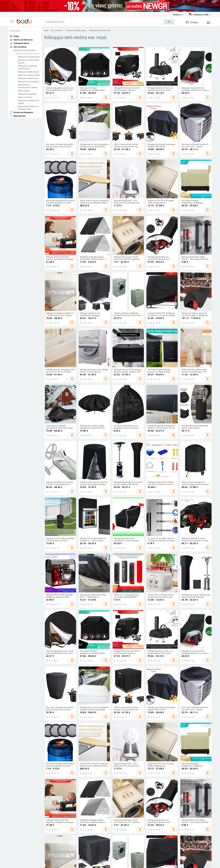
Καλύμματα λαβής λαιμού (28, 72)
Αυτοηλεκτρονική (51, 760)
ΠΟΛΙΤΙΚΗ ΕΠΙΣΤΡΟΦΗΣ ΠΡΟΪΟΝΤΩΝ (143, 818)
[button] (12, 21)
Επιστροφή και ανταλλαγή (21, 717)
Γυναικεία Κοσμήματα (189, 697)
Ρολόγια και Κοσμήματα (192, 677)
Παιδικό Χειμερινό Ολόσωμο (56, 707)
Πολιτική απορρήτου (51, 821)
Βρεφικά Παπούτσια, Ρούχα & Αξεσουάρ (124, 698)
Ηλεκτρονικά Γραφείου (88, 760)
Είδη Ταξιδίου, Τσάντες (87, 692)
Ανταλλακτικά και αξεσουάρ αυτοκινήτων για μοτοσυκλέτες (57, 754)
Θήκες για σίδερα (25, 97)
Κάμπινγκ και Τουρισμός (20, 738)
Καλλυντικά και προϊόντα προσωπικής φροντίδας (157, 756)
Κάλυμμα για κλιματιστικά (29, 57)
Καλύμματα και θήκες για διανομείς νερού (28, 108)
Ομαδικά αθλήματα (18, 758)
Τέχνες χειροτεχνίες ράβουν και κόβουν (159, 698)
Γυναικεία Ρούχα (51, 682)
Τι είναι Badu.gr (16, 682)
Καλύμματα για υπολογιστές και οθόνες (28, 86)
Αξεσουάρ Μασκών (154, 762)
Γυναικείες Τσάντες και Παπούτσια (92, 682)
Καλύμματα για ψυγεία (27, 94)
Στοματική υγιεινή (154, 740)
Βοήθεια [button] (178, 15)
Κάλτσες (48, 702)
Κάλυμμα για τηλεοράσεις (29, 82)
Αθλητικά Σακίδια (86, 709)
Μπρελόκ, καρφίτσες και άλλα (193, 687)
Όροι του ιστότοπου (51, 818)
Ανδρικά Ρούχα (50, 687)
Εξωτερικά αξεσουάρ (53, 733)
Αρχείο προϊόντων (18, 702)
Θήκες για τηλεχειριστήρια (29, 75)
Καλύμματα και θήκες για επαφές (28, 102)
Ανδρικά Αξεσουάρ (52, 697)
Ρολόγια (184, 692)
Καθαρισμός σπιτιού (154, 682)
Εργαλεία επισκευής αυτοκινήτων (58, 743)
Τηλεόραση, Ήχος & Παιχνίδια (90, 733)
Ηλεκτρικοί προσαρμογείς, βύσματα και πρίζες (93, 749)
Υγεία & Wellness (153, 750)
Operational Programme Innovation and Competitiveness (145, 844)
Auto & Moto (50, 728)
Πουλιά (115, 738)
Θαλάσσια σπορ (16, 753)
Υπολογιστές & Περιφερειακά (90, 738)
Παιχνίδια (116, 704)
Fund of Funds (110, 842)
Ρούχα (47, 677)
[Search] (104, 22)
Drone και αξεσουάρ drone (89, 743)
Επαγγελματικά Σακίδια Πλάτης (91, 697)
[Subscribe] (100, 797)
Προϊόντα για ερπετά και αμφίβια (126, 748)
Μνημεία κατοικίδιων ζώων (124, 758)
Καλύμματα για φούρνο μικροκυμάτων (27, 67)
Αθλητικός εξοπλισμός (19, 733)
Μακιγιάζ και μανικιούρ (156, 745)
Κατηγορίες (15, 31)
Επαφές (13, 707)
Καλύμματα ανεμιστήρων (28, 78)
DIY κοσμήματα (186, 682)
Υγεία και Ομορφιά (155, 728)
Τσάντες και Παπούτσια (89, 677)
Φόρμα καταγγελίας (18, 712)
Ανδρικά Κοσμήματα (189, 702)
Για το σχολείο (118, 709)
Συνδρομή (136, 797)
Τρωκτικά (116, 743)
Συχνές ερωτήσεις (18, 692)
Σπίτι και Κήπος (57, 30)
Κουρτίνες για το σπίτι (155, 687)
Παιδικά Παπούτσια (120, 687)
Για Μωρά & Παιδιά (121, 677)
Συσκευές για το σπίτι (155, 709)
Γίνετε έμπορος (16, 687)
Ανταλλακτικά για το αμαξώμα (57, 738)
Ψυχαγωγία (15, 748)
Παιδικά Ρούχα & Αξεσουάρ (123, 682)
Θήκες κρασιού (24, 91)
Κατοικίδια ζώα (120, 728)
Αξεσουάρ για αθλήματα (20, 743)
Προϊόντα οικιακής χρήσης (25, 50)
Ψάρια (115, 733)
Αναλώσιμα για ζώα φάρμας (124, 753)
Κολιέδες (184, 707)
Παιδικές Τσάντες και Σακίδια (124, 692)
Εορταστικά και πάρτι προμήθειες (160, 704)
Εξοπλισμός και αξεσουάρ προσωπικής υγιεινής (157, 734)
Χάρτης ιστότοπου (18, 697)
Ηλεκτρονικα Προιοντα (89, 728)
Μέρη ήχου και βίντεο (87, 755)
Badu (46, 30)
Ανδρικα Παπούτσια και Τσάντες (91, 687)
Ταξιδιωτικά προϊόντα (53, 748)
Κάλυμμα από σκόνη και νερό (28, 54)
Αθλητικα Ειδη (17, 728)
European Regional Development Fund (75, 842)
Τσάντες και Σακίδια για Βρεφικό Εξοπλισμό (91, 703)
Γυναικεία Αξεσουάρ (52, 692)
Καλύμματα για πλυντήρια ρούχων (29, 61)
